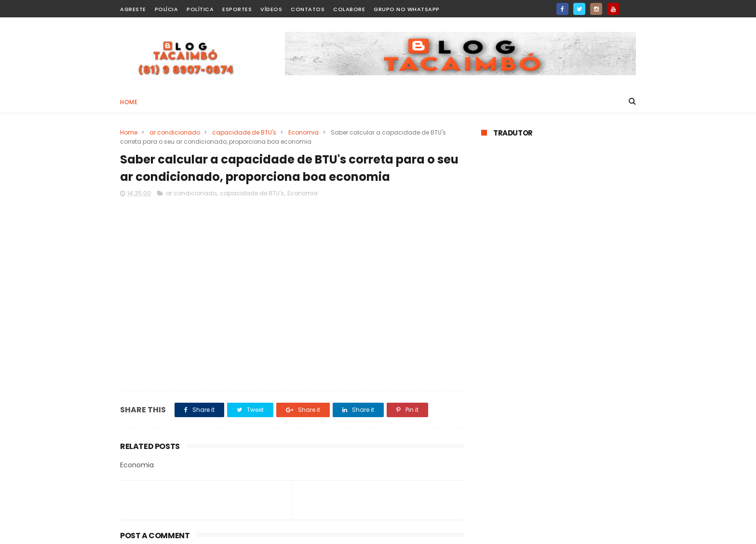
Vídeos (271, 9)
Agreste (133, 9)
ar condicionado (175, 132)
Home (129, 102)
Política (200, 9)
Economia (304, 132)
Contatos (308, 9)
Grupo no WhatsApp (407, 9)
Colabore (349, 9)
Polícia (167, 9)
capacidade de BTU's (244, 132)
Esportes (237, 9)
